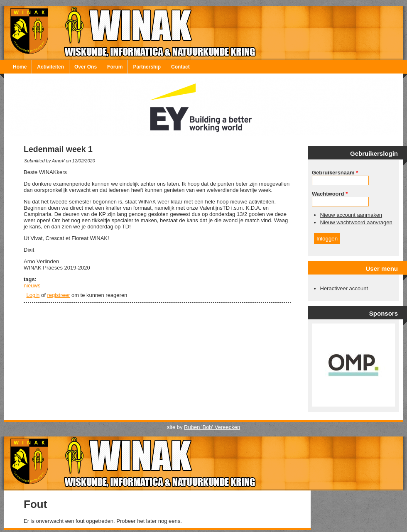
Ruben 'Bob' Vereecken (212, 427)
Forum (115, 67)
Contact (180, 67)
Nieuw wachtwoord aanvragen (356, 222)
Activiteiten (50, 67)
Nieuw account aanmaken (351, 215)
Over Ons (86, 67)
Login (33, 295)
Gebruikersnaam (335, 173)
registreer (58, 295)
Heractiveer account (344, 288)
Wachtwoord (330, 194)
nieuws (32, 286)
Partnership (147, 67)
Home (20, 67)
